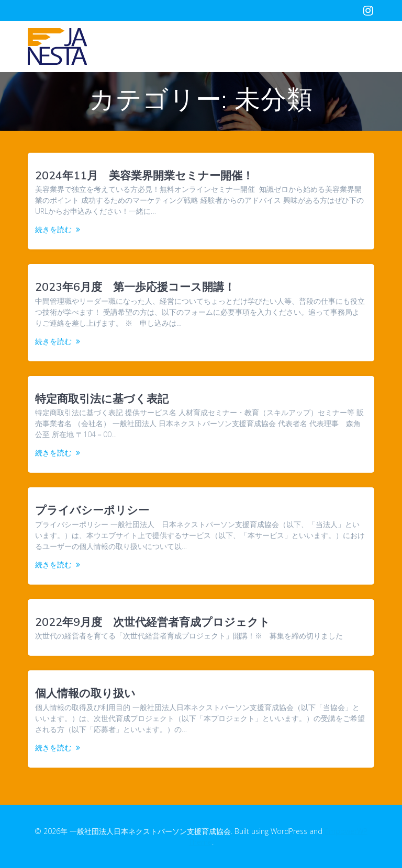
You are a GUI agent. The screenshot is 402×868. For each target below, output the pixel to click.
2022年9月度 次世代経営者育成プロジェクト (153, 622)
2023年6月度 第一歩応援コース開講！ (135, 287)
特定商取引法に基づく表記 (102, 398)
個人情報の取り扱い (85, 693)
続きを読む (53, 229)
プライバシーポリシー (92, 510)
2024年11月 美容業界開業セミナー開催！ (144, 175)
